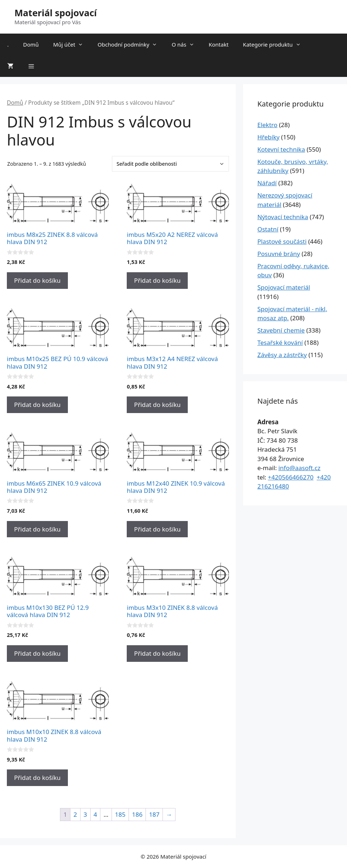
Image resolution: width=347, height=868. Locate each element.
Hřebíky (268, 137)
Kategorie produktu (276, 44)
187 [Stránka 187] (154, 814)
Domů (31, 44)
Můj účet (72, 44)
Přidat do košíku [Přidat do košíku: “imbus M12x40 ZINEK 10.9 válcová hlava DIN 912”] (157, 529)
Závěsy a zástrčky (282, 355)
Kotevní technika (281, 149)
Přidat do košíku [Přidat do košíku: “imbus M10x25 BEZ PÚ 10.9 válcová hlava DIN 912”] (37, 405)
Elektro (268, 125)
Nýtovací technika (283, 217)
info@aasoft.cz (300, 468)
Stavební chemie (281, 330)
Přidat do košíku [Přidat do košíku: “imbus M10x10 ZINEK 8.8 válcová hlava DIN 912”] (37, 778)
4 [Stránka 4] (95, 814)
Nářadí (267, 183)
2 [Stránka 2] (75, 814)
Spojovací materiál (284, 287)
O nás (186, 44)
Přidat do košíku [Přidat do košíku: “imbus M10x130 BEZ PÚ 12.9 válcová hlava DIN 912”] (37, 653)
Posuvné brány (279, 254)
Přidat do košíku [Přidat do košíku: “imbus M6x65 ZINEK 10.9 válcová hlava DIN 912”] (37, 529)
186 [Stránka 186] (137, 814)
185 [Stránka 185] (120, 814)
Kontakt (219, 44)
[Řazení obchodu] (170, 164)
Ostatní (268, 229)
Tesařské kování (280, 342)
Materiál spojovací (56, 13)
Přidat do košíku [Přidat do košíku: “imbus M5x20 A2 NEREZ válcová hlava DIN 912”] (157, 280)
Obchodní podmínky (131, 44)
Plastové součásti (282, 241)
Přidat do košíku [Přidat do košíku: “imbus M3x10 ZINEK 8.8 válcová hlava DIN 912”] (157, 653)
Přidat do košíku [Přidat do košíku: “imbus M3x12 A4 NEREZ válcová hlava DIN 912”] (157, 405)
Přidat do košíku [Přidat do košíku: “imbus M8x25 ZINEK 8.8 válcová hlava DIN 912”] (37, 280)
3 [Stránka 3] (85, 814)
